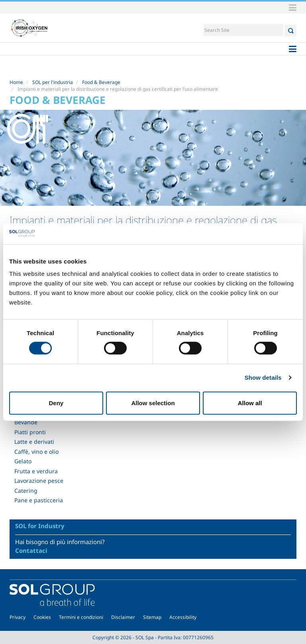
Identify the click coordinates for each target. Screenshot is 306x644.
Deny (56, 403)
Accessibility (183, 617)
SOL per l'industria (53, 82)
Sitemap (152, 617)
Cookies (42, 617)
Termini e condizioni (81, 617)
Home (16, 82)
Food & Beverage (101, 82)
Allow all (250, 403)
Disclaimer (123, 617)
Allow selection (153, 403)
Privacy (18, 617)
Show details (263, 378)
